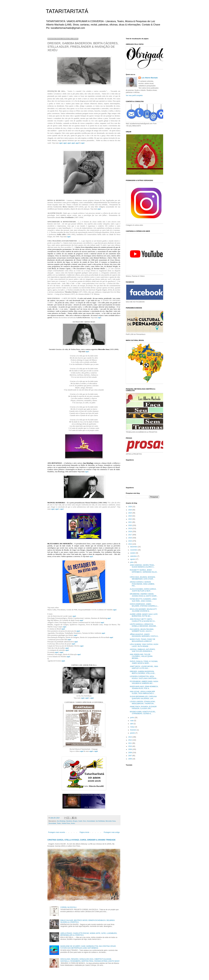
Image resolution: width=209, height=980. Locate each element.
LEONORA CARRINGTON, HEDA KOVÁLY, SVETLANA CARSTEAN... (144, 677)
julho (132, 562)
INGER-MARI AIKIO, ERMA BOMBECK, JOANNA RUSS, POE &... (144, 687)
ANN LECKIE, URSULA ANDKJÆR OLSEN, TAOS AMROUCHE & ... (143, 693)
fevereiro (134, 730)
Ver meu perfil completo (134, 95)
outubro (133, 553)
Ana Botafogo (61, 821)
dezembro (134, 547)
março (133, 727)
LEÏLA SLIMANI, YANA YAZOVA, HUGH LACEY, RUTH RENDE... (144, 645)
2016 (130, 538)
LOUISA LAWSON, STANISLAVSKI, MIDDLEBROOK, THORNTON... (143, 703)
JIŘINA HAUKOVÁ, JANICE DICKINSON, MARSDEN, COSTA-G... (144, 635)
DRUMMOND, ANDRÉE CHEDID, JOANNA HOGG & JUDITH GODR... (144, 595)
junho (132, 718)
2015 (130, 541)
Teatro (59, 823)
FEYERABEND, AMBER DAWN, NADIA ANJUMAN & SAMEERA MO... (144, 682)
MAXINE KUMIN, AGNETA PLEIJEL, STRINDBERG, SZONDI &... (143, 713)
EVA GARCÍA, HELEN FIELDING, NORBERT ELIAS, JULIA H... (142, 630)
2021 (130, 522)
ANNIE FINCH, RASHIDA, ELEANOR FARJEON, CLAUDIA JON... (143, 708)
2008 (130, 753)
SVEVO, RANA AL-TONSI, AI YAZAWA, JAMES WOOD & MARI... (144, 662)
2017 (130, 535)
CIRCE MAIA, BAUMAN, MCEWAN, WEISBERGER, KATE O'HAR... (143, 578)
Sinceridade (52, 823)
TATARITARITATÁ (67, 11)
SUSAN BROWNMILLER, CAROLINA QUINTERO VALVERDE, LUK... (143, 697)
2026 (130, 507)
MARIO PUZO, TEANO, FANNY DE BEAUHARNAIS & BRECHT (142, 640)
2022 (130, 519)
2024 (130, 513)
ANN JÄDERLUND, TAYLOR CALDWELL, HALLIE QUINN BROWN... (141, 656)
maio (132, 721)
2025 (130, 510)
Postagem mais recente (57, 832)
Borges (75, 821)
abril (132, 724)
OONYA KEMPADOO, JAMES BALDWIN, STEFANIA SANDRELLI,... (144, 605)
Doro (84, 821)
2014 (130, 544)
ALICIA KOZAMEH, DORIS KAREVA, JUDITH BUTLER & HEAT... (143, 590)
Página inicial (84, 832)
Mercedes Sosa (111, 821)
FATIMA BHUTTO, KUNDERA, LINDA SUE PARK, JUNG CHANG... (143, 600)
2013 (130, 737)
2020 (130, 525)
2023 (130, 516)
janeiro (133, 733)
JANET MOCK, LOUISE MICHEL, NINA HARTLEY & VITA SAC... (144, 667)
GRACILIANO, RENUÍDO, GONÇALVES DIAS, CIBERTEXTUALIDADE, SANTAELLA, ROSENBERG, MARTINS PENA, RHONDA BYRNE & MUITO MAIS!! (90, 960)
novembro (134, 550)
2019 (130, 528)
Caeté (80, 821)
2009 (130, 749)
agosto (133, 559)
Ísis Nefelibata (100, 821)
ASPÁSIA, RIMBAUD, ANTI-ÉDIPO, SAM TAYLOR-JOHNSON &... (143, 650)
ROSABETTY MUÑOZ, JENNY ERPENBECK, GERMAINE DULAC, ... (144, 572)
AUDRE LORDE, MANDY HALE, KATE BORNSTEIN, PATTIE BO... (144, 615)
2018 (130, 532)
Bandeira (69, 821)
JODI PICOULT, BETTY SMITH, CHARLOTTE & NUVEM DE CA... (143, 620)
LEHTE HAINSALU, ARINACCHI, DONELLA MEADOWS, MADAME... (144, 625)
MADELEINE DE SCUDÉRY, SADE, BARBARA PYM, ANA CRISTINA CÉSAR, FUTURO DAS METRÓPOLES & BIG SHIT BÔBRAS (88, 947)
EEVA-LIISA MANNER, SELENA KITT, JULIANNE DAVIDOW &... (143, 610)
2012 (130, 740)
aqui (61, 143)
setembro (134, 556)
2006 (130, 759)
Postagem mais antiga (112, 832)
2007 (130, 756)
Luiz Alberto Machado (149, 78)
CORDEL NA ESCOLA (68, 907)
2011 (130, 743)
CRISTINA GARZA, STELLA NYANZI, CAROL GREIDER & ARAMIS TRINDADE (82, 840)
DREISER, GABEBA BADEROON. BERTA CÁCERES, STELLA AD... (143, 672)
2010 (130, 746)
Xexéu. (73, 823)
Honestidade (91, 821)
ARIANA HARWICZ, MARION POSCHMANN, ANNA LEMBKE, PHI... (142, 584)
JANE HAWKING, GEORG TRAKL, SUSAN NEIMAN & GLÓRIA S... (142, 566)
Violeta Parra (66, 823)
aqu (99, 318)
